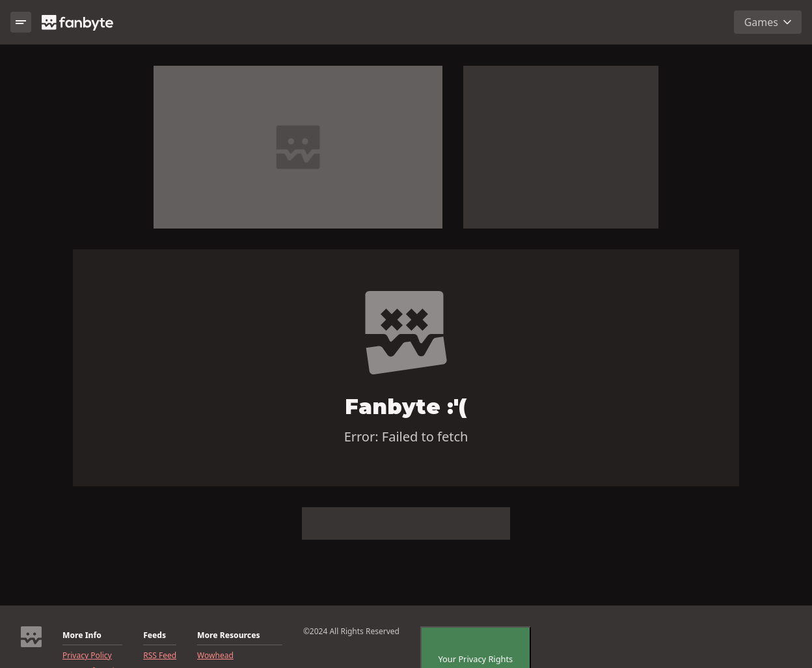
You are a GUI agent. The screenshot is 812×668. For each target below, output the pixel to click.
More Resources (228, 635)
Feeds (155, 635)
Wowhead (215, 656)
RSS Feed (160, 656)
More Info (82, 635)
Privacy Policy (87, 656)
